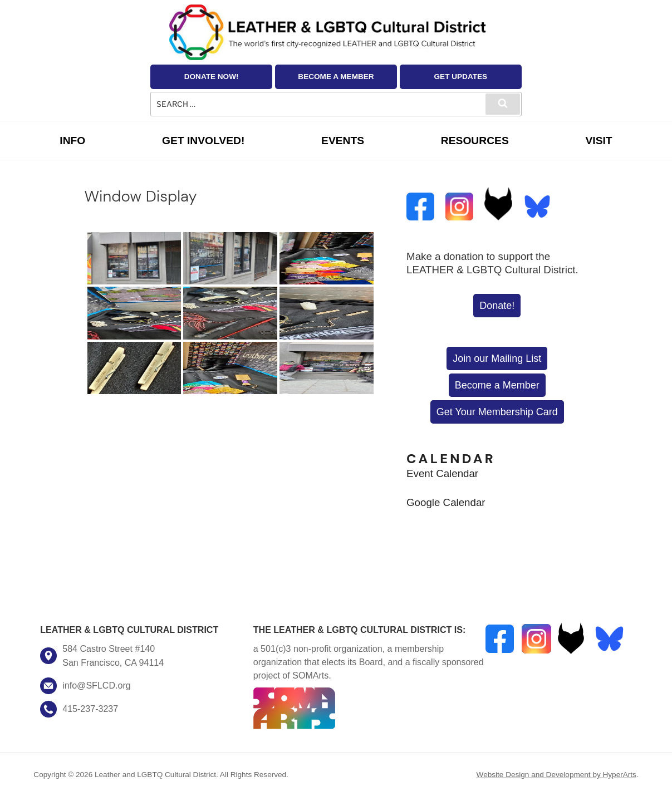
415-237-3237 (90, 709)
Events (343, 141)
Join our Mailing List (497, 358)
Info (72, 141)
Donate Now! (212, 77)
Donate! (497, 306)
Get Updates (461, 77)
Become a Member (336, 77)
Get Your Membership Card (497, 412)
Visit (599, 141)
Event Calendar (442, 473)
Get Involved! (203, 141)
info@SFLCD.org (96, 685)
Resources (475, 141)
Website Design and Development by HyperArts (556, 775)
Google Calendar (446, 502)
